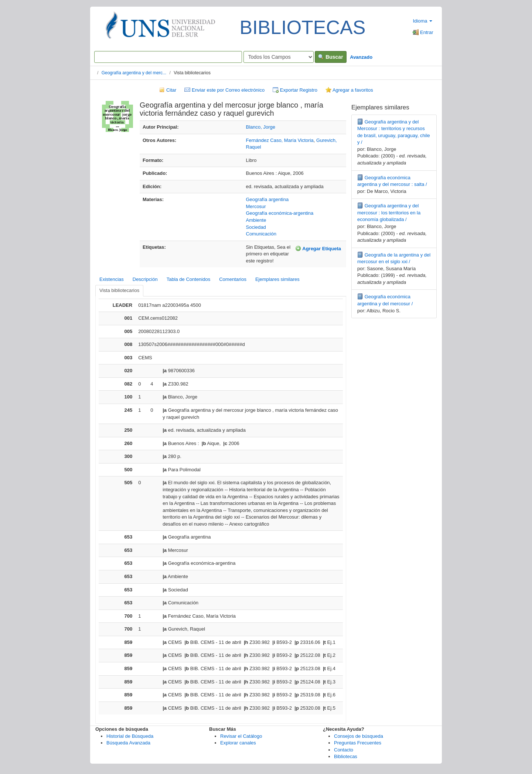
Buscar (330, 57)
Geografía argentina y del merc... (134, 73)
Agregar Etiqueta (318, 248)
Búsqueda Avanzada (128, 743)
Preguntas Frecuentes (358, 743)
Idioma (422, 21)
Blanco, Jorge (261, 127)
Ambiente (256, 220)
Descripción (145, 279)
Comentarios (233, 279)
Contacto (344, 750)
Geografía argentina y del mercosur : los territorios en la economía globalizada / (389, 213)
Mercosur (256, 206)
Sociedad (256, 227)
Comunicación (261, 234)
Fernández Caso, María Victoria (280, 140)
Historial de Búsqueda (130, 736)
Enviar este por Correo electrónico (224, 90)
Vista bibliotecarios (119, 290)
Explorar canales (238, 743)
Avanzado (361, 57)
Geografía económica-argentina (280, 213)
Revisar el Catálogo (241, 736)
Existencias (112, 279)
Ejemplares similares (277, 279)
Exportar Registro (295, 90)
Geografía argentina (267, 199)
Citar (168, 90)
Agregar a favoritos (349, 90)
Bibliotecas (346, 756)
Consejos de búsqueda (359, 736)
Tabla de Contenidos (189, 279)
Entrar (423, 32)
